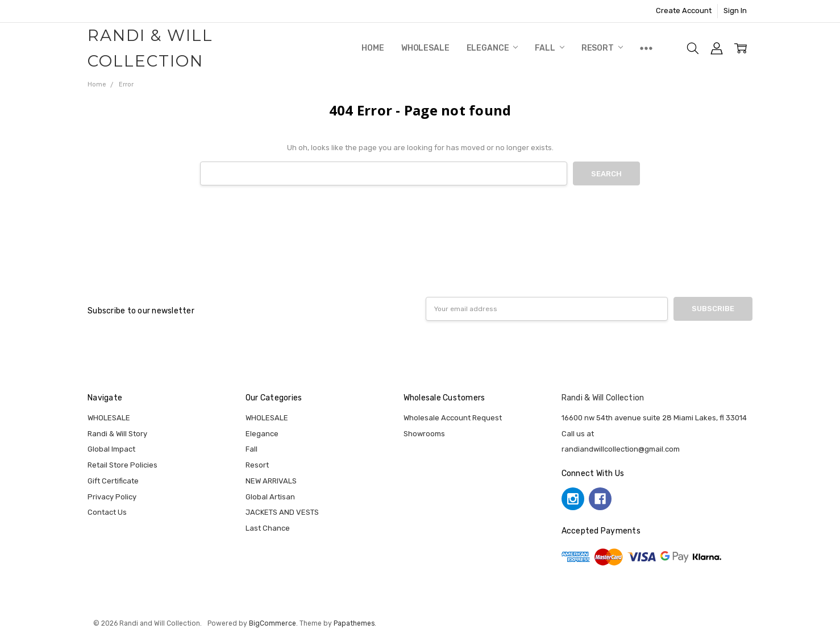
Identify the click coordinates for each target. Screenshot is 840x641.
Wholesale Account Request (453, 418)
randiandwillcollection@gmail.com (621, 449)
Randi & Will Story (117, 434)
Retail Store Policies (122, 465)
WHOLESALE (425, 48)
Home (373, 48)
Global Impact (111, 449)
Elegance (492, 48)
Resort (602, 48)
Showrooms (424, 434)
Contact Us (107, 512)
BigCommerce (273, 623)
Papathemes (354, 623)
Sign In (735, 11)
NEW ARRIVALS (271, 481)
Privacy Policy (112, 497)
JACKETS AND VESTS (282, 512)
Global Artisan (270, 497)
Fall (549, 48)
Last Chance (268, 528)
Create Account (684, 11)
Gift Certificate (113, 481)
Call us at (578, 434)
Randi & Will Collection (603, 398)
